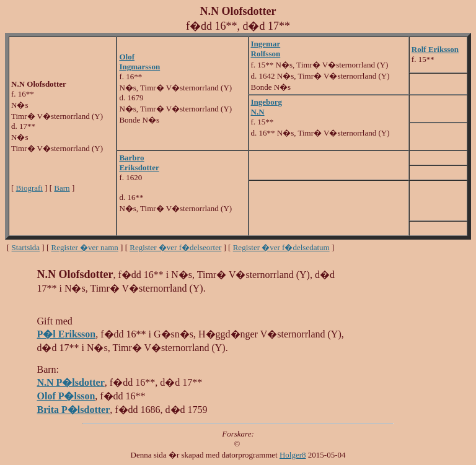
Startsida (26, 247)
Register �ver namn (85, 247)
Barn (62, 188)
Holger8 (293, 455)
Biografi (29, 188)
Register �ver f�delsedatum (281, 247)
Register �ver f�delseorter (175, 247)
